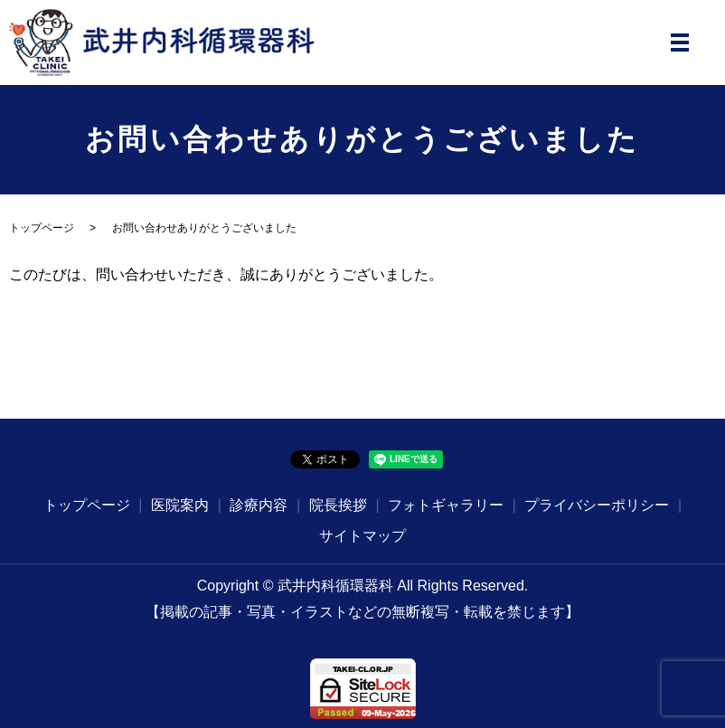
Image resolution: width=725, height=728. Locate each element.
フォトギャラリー (446, 505)
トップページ (42, 228)
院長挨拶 (338, 505)
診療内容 (259, 505)
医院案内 (180, 505)
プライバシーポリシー (597, 505)
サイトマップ (362, 536)
